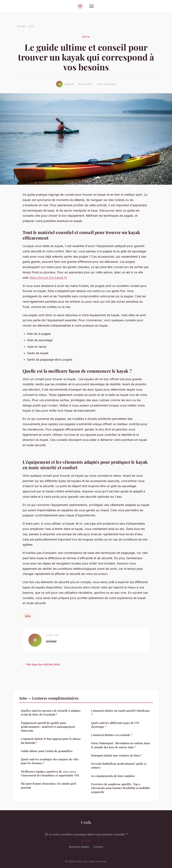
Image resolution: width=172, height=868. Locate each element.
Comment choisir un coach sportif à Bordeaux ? (120, 712)
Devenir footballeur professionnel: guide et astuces (119, 766)
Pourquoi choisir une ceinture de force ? (116, 755)
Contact (98, 847)
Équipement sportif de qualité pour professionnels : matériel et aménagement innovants (48, 727)
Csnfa (86, 822)
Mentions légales (79, 847)
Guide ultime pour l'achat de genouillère (47, 751)
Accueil (21, 26)
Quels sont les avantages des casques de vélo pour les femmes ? (50, 761)
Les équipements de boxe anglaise (113, 776)
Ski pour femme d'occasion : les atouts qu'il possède (49, 785)
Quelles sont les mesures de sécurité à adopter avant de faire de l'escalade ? (51, 712)
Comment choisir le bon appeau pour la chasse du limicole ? (51, 741)
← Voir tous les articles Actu (41, 664)
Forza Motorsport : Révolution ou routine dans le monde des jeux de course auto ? (121, 745)
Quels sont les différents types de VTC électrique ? (116, 725)
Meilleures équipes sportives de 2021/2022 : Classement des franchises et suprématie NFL (50, 773)
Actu (31, 26)
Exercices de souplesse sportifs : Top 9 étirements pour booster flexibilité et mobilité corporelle (121, 788)
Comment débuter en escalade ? (112, 735)
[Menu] (92, 6)
